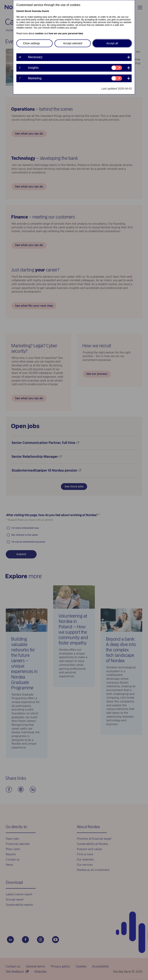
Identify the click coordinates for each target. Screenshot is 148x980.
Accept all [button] (112, 43)
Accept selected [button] (73, 43)
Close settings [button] (31, 43)
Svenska (37, 11)
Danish (20, 11)
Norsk (28, 11)
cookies (39, 33)
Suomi (46, 11)
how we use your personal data (66, 33)
